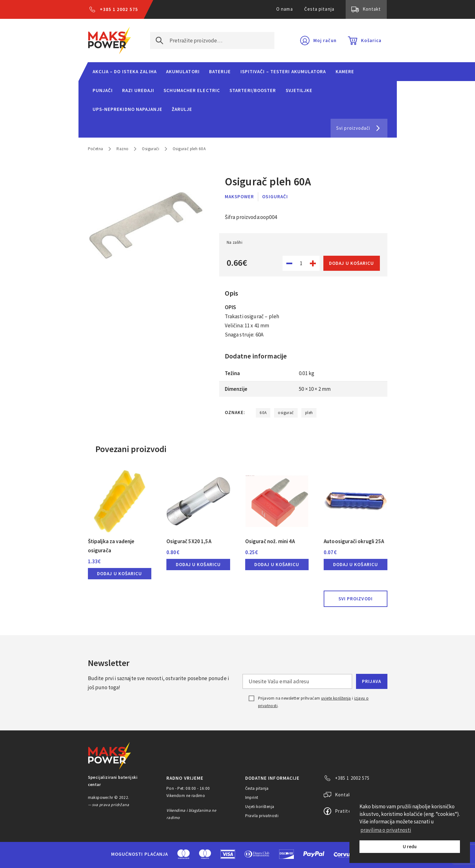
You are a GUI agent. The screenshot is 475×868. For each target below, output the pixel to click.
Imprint (252, 797)
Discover (286, 854)
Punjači (103, 90)
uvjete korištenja (336, 698)
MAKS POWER (110, 41)
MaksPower (240, 197)
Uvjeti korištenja (260, 807)
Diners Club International (257, 854)
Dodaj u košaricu (351, 263)
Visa (228, 854)
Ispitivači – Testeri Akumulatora (283, 71)
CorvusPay (349, 854)
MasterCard (184, 854)
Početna (96, 149)
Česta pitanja (319, 9)
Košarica (371, 40)
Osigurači (151, 149)
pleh (309, 413)
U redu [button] (410, 846)
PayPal (314, 854)
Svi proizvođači (353, 128)
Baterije (220, 71)
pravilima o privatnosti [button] (386, 830)
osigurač (286, 413)
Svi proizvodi (356, 599)
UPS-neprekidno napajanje (127, 109)
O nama (285, 9)
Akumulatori (183, 71)
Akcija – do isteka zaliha (125, 71)
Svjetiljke (299, 90)
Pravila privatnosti (262, 816)
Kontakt (372, 9)
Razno (122, 149)
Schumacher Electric (192, 90)
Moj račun (325, 40)
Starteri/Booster (253, 90)
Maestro (205, 854)
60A (263, 413)
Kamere (345, 71)
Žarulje (182, 109)
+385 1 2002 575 (119, 9)
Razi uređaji (138, 90)
